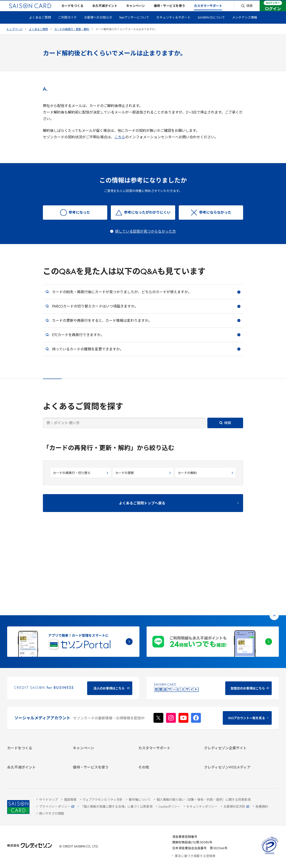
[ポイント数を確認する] (35, 773)
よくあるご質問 (40, 25)
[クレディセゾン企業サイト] (232, 682)
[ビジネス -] (232, 694)
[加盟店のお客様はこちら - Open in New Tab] (213, 615)
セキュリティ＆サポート (173, 25)
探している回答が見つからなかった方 (145, 239)
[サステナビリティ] (232, 700)
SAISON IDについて (211, 25)
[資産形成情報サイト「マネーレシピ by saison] (232, 746)
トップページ (15, 37)
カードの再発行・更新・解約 (72, 37)
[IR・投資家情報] (232, 705)
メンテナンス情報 (245, 25)
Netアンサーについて (134, 25)
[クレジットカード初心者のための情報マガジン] (232, 735)
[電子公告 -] (232, 711)
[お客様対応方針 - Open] (235, 807)
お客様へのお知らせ (98, 25)
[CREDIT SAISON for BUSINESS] (73, 615)
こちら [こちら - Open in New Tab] (120, 145)
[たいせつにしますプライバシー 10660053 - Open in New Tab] (269, 854)
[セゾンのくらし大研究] (232, 754)
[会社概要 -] (232, 688)
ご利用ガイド (67, 25)
